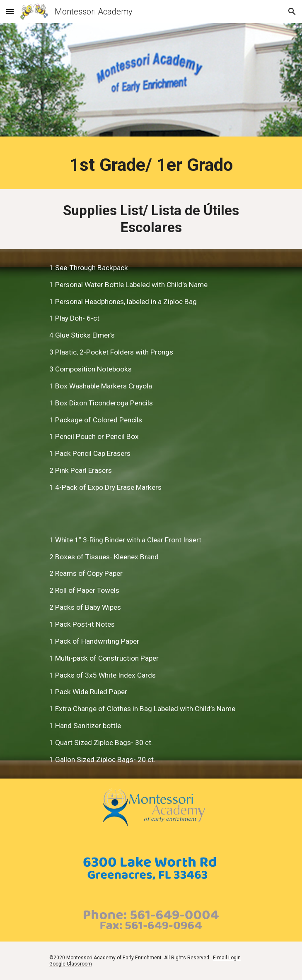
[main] (151, 165)
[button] (10, 11)
